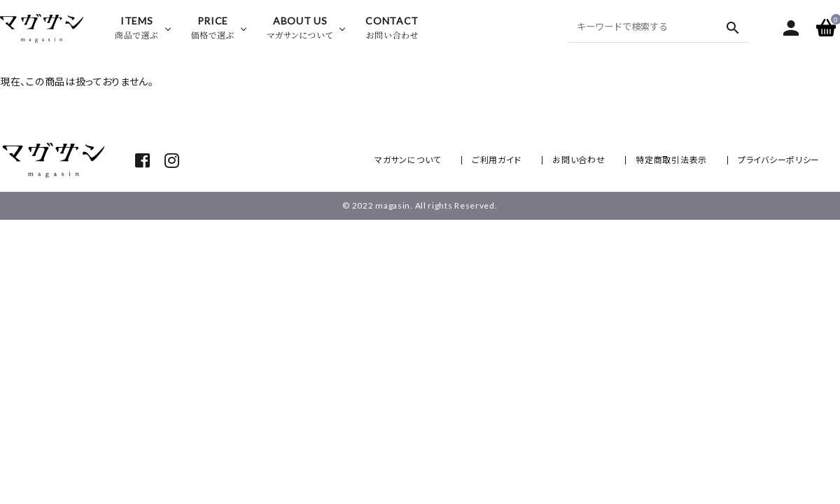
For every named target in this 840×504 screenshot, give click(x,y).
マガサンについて (408, 160)
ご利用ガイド (497, 160)
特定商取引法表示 (671, 160)
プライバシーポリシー (779, 160)
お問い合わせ (579, 160)
